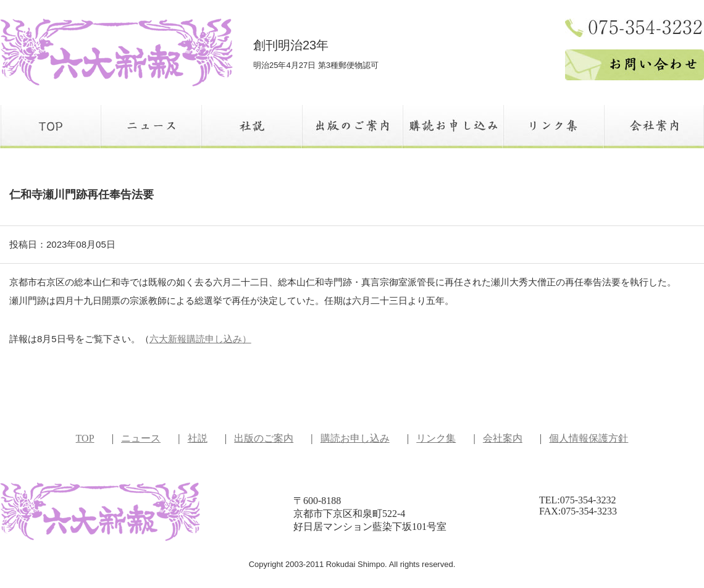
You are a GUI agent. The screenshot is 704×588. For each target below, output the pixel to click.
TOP (85, 438)
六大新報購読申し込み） (200, 339)
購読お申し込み (355, 438)
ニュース (141, 438)
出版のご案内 (264, 438)
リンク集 (436, 438)
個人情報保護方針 (589, 438)
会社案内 (503, 438)
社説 (198, 438)
